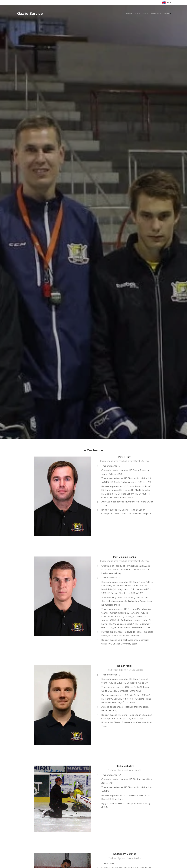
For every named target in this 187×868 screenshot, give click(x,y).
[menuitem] (160, 14)
